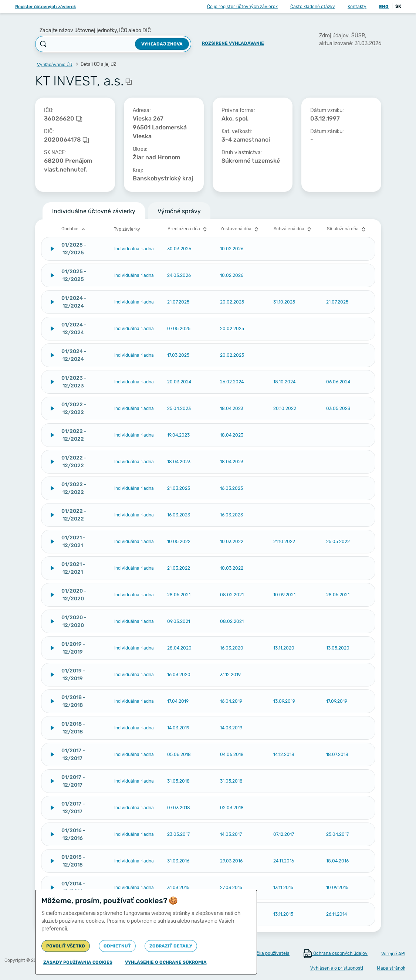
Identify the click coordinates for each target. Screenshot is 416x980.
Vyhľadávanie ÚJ (55, 65)
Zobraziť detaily (171, 946)
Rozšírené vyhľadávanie (233, 43)
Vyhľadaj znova (162, 44)
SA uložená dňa (347, 229)
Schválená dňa (293, 229)
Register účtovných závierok (46, 7)
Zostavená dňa (240, 229)
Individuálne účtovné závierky (94, 211)
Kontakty (357, 7)
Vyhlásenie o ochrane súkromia (166, 962)
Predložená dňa (188, 229)
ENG (384, 7)
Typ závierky (127, 229)
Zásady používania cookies (78, 962)
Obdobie (74, 229)
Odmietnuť (117, 946)
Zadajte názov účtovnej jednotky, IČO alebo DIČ (95, 30)
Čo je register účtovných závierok (242, 7)
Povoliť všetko (66, 946)
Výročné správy (179, 211)
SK (398, 6)
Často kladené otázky (313, 7)
